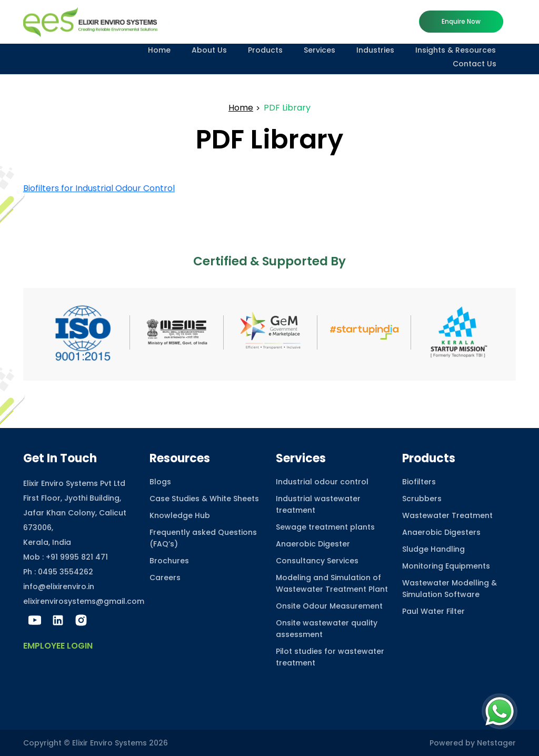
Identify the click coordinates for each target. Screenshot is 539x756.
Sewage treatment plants (325, 527)
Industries (375, 50)
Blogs (160, 482)
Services (320, 50)
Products (265, 50)
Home (159, 50)
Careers (165, 578)
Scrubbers (422, 499)
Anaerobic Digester (313, 544)
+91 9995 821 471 (77, 557)
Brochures (169, 561)
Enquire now (461, 21)
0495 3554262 (66, 572)
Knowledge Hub (180, 515)
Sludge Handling (433, 549)
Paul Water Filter (433, 611)
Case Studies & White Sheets (204, 499)
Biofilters (419, 482)
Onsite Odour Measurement (329, 606)
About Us (209, 50)
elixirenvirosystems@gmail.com (84, 601)
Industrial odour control (322, 482)
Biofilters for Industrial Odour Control (99, 188)
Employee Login (58, 646)
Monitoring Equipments (446, 566)
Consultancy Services (317, 561)
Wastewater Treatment (447, 515)
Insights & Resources (456, 50)
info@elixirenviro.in (59, 586)
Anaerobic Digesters (441, 532)
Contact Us (475, 64)
